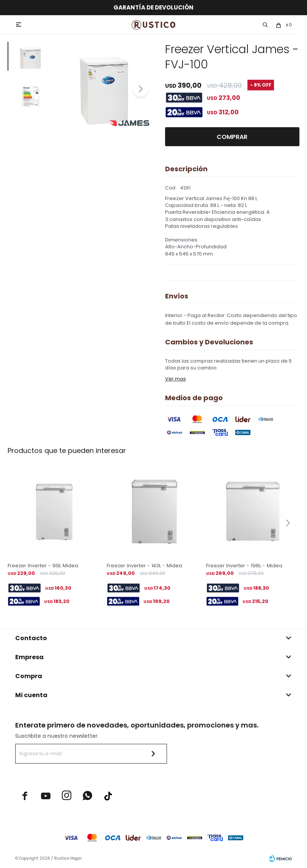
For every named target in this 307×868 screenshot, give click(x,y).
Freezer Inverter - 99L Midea (43, 566)
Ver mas (176, 379)
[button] (140, 89)
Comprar (232, 137)
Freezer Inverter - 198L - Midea (244, 566)
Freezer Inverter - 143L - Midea (144, 566)
